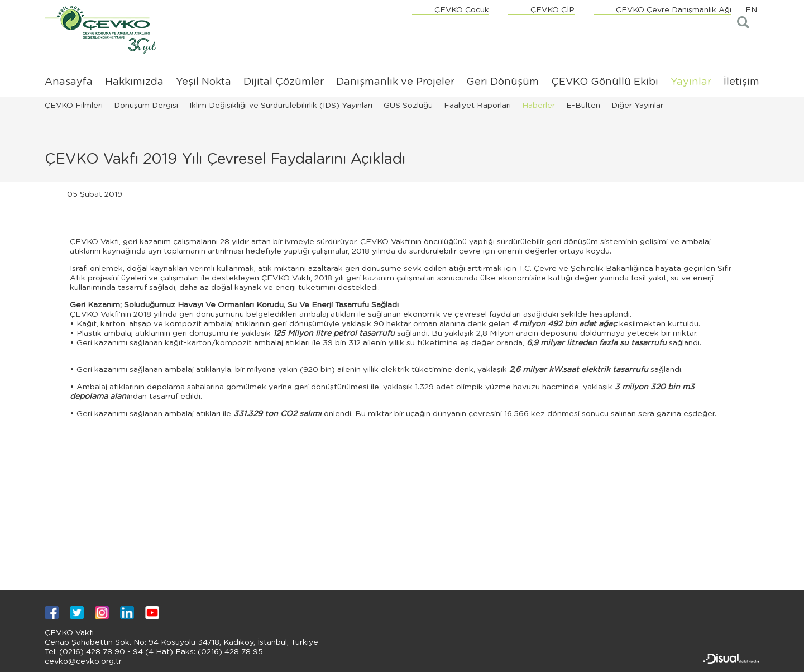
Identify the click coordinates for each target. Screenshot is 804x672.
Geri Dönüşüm (502, 82)
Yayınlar (691, 82)
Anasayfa (69, 82)
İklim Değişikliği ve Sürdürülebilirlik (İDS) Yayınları (281, 106)
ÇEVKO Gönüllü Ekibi (605, 82)
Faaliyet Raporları (477, 106)
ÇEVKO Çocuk (462, 10)
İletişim (741, 82)
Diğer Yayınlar (637, 106)
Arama (744, 23)
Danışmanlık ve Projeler (395, 82)
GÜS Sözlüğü (408, 106)
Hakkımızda (134, 82)
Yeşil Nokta (204, 82)
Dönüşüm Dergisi (146, 106)
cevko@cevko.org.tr (83, 661)
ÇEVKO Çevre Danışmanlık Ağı (674, 10)
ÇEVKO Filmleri (74, 106)
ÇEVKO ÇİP (552, 10)
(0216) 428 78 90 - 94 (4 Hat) (115, 652)
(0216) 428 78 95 (229, 652)
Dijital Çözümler (284, 82)
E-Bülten (583, 106)
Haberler (539, 106)
